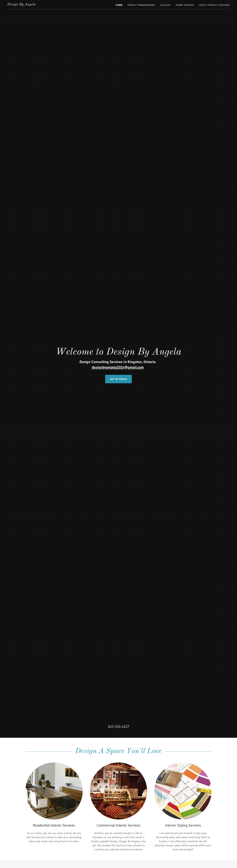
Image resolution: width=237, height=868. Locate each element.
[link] (21, 5)
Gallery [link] (166, 5)
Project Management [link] (141, 5)
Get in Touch (119, 379)
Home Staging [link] (185, 5)
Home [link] (119, 5)
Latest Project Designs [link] (214, 5)
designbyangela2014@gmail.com (118, 367)
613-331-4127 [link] (119, 726)
